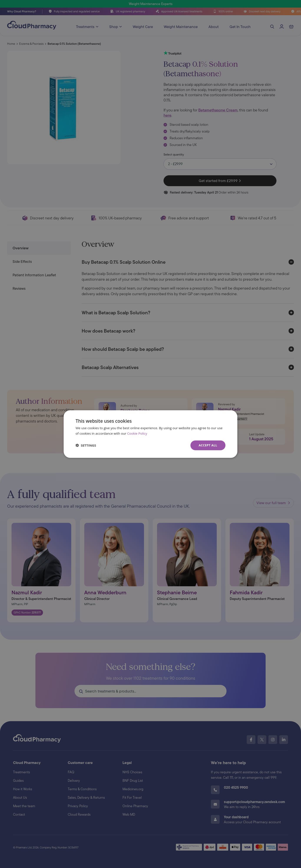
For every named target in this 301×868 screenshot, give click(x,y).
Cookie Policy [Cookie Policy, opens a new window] (137, 433)
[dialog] (150, 434)
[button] (86, 445)
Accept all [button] (208, 445)
